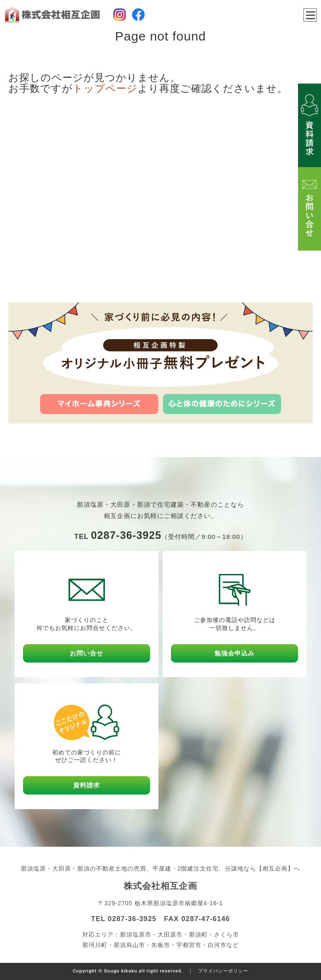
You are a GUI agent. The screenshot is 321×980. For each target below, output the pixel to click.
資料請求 (87, 785)
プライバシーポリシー (223, 971)
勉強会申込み (234, 653)
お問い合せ (87, 653)
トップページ (105, 88)
